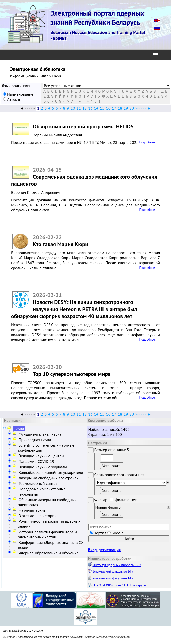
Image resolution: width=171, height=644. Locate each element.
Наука (19, 429)
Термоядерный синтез (38, 483)
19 (126, 108)
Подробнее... (148, 142)
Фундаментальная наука (40, 434)
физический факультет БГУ (113, 571)
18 (120, 108)
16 (108, 108)
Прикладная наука (35, 440)
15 (102, 108)
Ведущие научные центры (41, 456)
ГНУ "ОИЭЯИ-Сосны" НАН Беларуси (119, 585)
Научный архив (32, 510)
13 (90, 108)
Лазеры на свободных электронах (49, 478)
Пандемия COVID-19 (37, 461)
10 (73, 108)
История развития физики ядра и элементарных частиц (47, 534)
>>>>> (141, 108)
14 (96, 108)
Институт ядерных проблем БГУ (117, 565)
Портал (100, 533)
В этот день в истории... (39, 516)
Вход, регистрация (105, 550)
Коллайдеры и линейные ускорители (51, 472)
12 (84, 108)
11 (78, 108)
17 (114, 108)
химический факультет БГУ (113, 578)
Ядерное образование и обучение (49, 553)
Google (117, 533)
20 (132, 108)
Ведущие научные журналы (43, 467)
